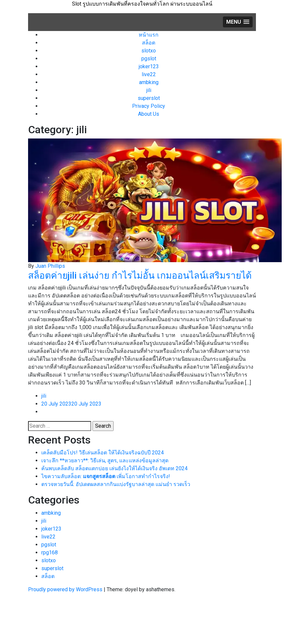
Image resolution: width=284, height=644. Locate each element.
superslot (149, 98)
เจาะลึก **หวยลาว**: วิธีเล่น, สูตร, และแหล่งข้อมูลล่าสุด (105, 460)
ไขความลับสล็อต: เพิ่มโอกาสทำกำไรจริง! (106, 476)
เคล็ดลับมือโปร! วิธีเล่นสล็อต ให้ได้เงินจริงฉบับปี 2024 (103, 453)
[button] (238, 22)
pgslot (149, 59)
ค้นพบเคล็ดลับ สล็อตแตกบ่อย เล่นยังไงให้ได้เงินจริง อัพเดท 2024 (114, 468)
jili (149, 90)
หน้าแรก (149, 35)
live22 (149, 74)
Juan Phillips (50, 266)
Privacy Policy (149, 106)
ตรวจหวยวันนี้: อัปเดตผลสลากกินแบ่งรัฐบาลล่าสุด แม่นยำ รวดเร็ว (116, 484)
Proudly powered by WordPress (66, 589)
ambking (149, 82)
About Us (149, 114)
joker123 (149, 66)
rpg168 (50, 552)
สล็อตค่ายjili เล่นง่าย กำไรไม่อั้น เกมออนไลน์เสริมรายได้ (141, 276)
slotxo (149, 51)
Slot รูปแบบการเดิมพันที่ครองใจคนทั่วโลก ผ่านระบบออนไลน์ (142, 4)
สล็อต (149, 43)
